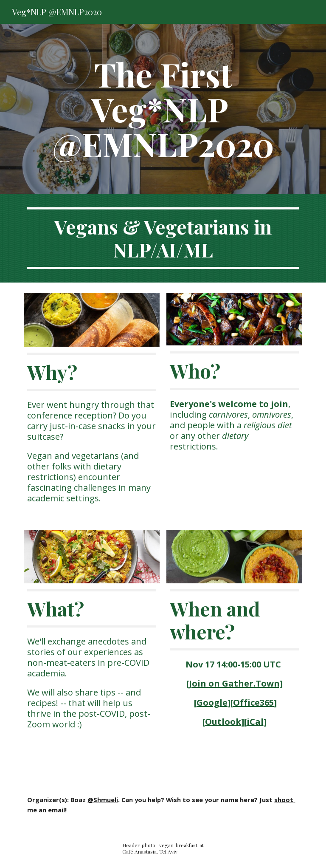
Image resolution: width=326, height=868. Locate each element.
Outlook (223, 722)
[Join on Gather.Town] (235, 683)
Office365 (253, 703)
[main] (163, 109)
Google (212, 703)
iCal (255, 722)
